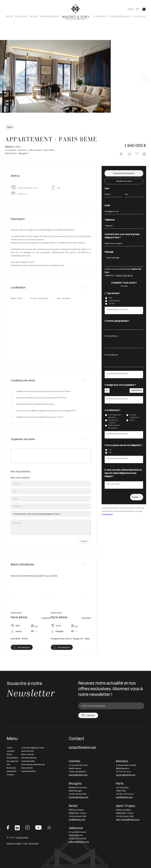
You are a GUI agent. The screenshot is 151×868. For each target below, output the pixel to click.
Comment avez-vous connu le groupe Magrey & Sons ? (122, 236)
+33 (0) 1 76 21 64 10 (124, 275)
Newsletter (12, 771)
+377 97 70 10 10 (123, 772)
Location (21, 16)
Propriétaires (50, 16)
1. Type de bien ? (112, 293)
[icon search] (144, 9)
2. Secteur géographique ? (117, 321)
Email (107, 205)
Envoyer (84, 541)
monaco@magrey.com (126, 775)
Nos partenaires (28, 771)
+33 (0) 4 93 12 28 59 (77, 839)
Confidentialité (22, 837)
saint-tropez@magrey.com (128, 820)
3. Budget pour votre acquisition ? (120, 385)
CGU (25, 843)
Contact (140, 16)
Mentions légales (14, 843)
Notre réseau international (33, 765)
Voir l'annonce (24, 647)
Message (109, 252)
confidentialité (107, 514)
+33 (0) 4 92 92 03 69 (77, 794)
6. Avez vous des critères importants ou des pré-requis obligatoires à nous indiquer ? (123, 473)
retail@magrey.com (77, 820)
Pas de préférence (124, 336)
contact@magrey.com (82, 747)
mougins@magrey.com (79, 797)
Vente (9, 16)
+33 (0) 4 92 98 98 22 (77, 772)
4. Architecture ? (112, 410)
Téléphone (110, 220)
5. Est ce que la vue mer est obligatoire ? (123, 445)
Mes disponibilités (20, 471)
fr (129, 9)
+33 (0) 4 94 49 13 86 (77, 816)
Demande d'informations (124, 173)
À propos (99, 16)
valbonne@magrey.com (79, 842)
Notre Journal (27, 754)
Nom (107, 188)
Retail (34, 16)
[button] (14, 593)
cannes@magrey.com (78, 775)
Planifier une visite (124, 181)
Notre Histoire (28, 751)
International (120, 16)
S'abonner (90, 715)
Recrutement (27, 768)
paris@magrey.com (124, 797)
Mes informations (20, 478)
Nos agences (12, 761)
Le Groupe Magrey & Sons (33, 748)
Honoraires (34, 843)
